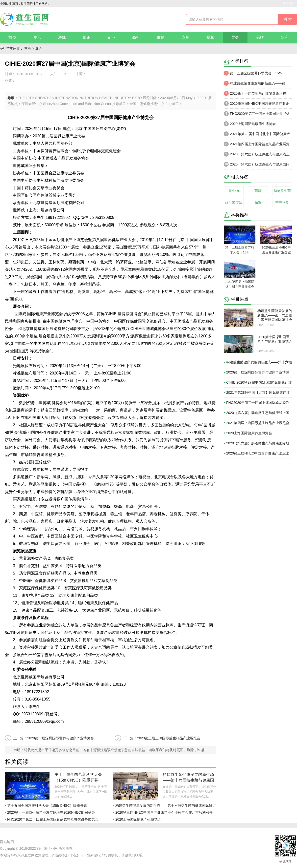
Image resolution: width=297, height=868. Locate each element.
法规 (62, 37)
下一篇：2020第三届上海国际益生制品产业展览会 (162, 738)
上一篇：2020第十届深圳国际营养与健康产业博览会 (54, 738)
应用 (186, 37)
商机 (136, 37)
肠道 (258, 203)
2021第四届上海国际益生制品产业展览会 (257, 145)
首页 (12, 37)
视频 (210, 37)
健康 (161, 37)
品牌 (260, 37)
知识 (87, 37)
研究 (285, 37)
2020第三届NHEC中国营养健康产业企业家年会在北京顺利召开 (164, 812)
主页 (28, 48)
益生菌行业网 (47, 848)
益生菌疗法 (234, 203)
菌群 (258, 191)
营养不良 (282, 203)
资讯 (37, 37)
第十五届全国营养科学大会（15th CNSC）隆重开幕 (47, 806)
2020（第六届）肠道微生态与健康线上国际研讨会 (257, 155)
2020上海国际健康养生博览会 (138, 819)
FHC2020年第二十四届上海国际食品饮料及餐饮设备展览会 (53, 819)
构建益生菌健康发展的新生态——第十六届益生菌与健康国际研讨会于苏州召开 (188, 780)
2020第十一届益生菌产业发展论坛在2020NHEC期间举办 (51, 812)
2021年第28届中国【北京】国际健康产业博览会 (257, 135)
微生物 (234, 191)
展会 (235, 37)
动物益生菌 (282, 191)
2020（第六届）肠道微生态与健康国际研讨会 (257, 165)
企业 (111, 37)
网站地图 (289, 4)
